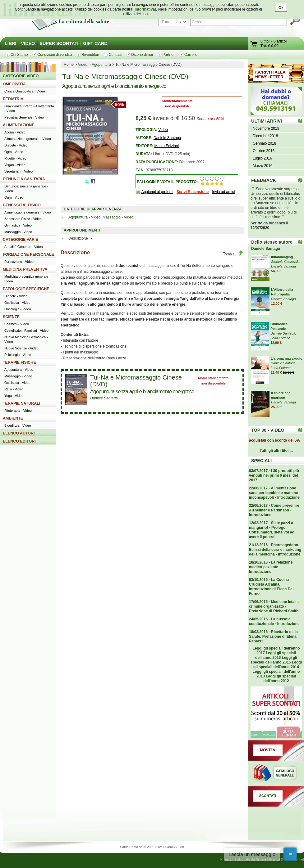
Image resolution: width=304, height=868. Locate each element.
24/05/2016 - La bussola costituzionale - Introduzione (274, 621)
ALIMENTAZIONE (19, 125)
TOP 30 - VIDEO (268, 430)
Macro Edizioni (166, 146)
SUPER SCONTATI (59, 43)
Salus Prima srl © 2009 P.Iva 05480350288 (152, 847)
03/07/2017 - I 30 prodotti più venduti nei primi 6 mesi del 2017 (274, 475)
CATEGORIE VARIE (21, 240)
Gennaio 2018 (264, 143)
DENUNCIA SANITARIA (24, 179)
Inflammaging (282, 257)
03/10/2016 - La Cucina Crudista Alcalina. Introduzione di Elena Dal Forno (271, 587)
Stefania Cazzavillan (286, 262)
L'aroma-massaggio (287, 358)
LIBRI (11, 43)
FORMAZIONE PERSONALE (28, 254)
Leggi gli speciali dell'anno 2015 (274, 660)
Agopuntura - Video (84, 217)
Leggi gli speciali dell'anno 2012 (279, 679)
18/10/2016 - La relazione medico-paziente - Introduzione (271, 567)
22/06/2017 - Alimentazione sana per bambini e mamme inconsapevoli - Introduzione (274, 493)
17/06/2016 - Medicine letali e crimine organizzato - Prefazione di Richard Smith (274, 606)
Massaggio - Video (118, 217)
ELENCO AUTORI (19, 433)
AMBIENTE (13, 418)
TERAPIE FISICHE (19, 362)
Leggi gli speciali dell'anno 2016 (276, 655)
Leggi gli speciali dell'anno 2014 (278, 665)
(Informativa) (145, 9)
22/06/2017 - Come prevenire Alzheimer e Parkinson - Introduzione (274, 510)
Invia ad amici (223, 192)
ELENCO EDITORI (19, 441)
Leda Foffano (280, 338)
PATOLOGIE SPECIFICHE (26, 289)
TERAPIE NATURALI (21, 403)
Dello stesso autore (272, 242)
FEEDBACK (264, 180)
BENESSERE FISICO (22, 205)
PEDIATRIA (13, 99)
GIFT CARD (95, 43)
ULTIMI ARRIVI (267, 121)
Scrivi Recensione (193, 192)
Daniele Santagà (167, 138)
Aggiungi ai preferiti (157, 192)
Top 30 (300, 430)
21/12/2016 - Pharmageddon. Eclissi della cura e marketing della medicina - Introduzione (275, 550)
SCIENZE (11, 317)
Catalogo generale (276, 773)
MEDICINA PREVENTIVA (25, 269)
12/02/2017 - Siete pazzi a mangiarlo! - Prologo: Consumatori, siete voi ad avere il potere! (272, 530)
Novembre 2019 (266, 128)
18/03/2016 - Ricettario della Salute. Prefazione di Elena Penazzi (273, 636)
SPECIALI (261, 461)
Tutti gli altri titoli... (276, 451)
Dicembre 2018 (265, 136)
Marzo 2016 (263, 166)
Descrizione (79, 238)
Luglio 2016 (262, 158)
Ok (281, 8)
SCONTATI (268, 796)
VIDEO (28, 43)
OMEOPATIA (14, 84)
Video (163, 130)
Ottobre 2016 (264, 151)
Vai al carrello (254, 45)
